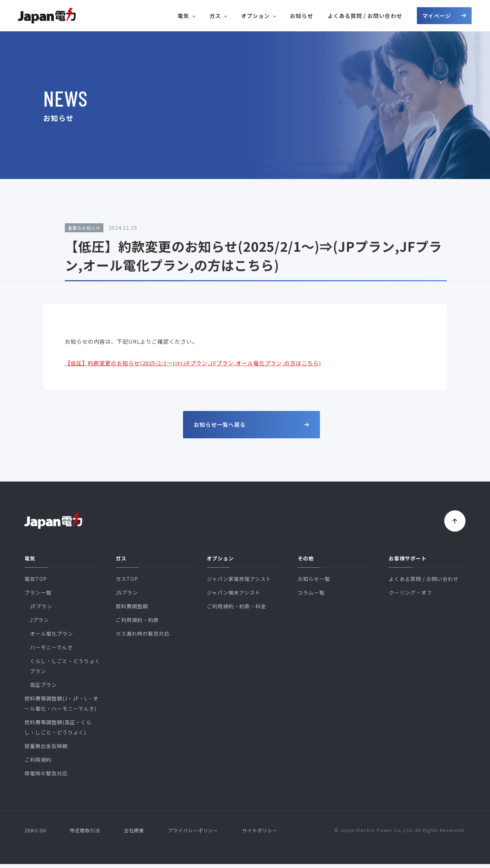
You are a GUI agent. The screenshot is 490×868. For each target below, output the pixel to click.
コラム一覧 (311, 596)
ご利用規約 (38, 764)
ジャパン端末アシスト (234, 596)
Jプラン (39, 624)
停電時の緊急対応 (46, 777)
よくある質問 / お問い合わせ (365, 16)
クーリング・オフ (410, 596)
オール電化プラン (52, 637)
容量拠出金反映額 (46, 750)
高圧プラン (43, 689)
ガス (218, 16)
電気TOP (36, 583)
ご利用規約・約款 (137, 624)
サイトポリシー (260, 834)
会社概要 (134, 834)
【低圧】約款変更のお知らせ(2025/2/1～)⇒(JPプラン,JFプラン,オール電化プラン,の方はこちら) (193, 370)
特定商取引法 (85, 834)
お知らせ (302, 16)
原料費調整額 (132, 610)
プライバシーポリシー (193, 834)
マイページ (444, 16)
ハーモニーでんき (51, 651)
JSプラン (127, 596)
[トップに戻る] (453, 523)
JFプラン (41, 610)
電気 (186, 16)
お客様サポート (408, 562)
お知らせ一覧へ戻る (251, 424)
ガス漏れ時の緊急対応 (143, 637)
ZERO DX (35, 834)
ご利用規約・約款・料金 (237, 610)
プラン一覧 (38, 596)
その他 (306, 562)
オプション (258, 16)
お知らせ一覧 (314, 583)
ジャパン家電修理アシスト (239, 583)
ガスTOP (127, 583)
